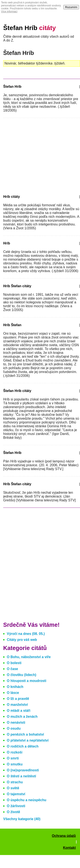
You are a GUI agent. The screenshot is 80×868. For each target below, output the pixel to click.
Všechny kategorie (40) (22, 819)
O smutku (15, 764)
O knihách (15, 687)
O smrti (13, 758)
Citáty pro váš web (22, 640)
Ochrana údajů (64, 836)
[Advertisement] (39, 155)
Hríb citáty (12, 197)
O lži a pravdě (18, 699)
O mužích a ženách (22, 717)
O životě (13, 812)
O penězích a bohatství (25, 734)
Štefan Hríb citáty (17, 391)
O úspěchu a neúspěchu (27, 800)
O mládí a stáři (19, 711)
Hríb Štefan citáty (17, 286)
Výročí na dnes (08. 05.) (26, 634)
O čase (12, 669)
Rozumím (71, 7)
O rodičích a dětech (23, 746)
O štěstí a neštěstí (21, 776)
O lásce (13, 693)
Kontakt (69, 848)
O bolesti (14, 663)
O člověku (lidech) (22, 675)
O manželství (17, 705)
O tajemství (16, 794)
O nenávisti (16, 722)
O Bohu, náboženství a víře (29, 657)
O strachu (15, 782)
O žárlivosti (16, 806)
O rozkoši (15, 752)
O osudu (14, 728)
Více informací (9, 11)
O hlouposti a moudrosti (27, 681)
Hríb (7, 243)
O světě (13, 788)
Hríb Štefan (12, 325)
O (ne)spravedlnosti (23, 770)
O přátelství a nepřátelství (28, 740)
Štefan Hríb (30, 28)
